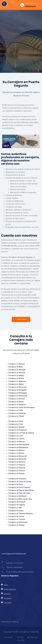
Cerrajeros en (17, 364)
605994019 (31, 6)
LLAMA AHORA (21, 319)
